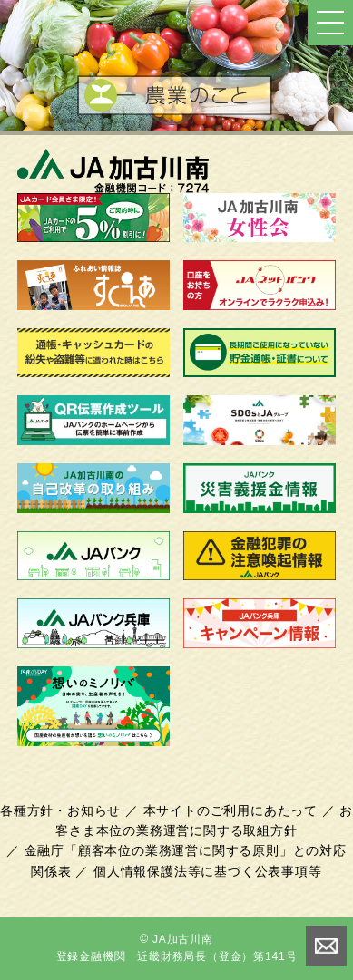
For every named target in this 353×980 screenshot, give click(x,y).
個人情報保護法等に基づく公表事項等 (208, 871)
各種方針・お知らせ (60, 810)
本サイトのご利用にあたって (230, 810)
